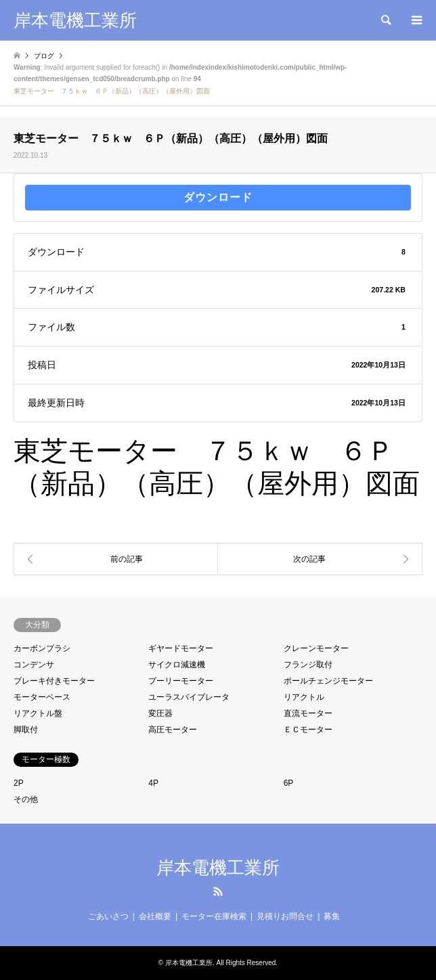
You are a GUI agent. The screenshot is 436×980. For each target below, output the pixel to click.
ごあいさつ (108, 916)
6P (289, 783)
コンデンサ (34, 665)
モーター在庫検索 (214, 916)
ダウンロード (218, 197)
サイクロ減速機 (177, 665)
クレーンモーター (316, 648)
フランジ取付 (308, 665)
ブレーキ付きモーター (54, 681)
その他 (26, 799)
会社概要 (155, 916)
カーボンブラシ (42, 648)
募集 (332, 916)
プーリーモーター (181, 681)
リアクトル (304, 697)
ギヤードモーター (181, 648)
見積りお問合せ (285, 916)
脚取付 (26, 730)
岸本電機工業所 (218, 868)
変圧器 (160, 713)
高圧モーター (173, 730)
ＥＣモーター (308, 730)
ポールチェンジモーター (328, 681)
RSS (218, 891)
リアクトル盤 (38, 713)
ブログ (44, 56)
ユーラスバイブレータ (189, 697)
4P (153, 783)
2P (19, 783)
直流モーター (308, 713)
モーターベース (42, 697)
